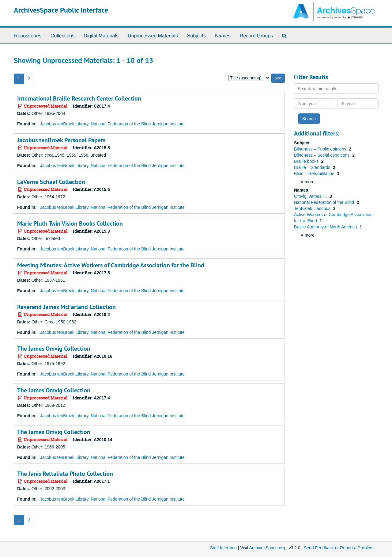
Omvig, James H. (311, 196)
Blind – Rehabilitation (315, 174)
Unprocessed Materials (153, 36)
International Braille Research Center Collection (79, 98)
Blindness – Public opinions (321, 149)
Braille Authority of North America (326, 227)
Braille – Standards (313, 167)
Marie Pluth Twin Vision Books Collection (70, 223)
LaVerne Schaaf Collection (51, 182)
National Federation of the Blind (325, 202)
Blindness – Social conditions (322, 155)
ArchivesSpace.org (267, 548)
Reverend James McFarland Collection (66, 307)
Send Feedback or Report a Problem (339, 548)
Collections (62, 36)
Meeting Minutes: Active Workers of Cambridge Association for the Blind (111, 265)
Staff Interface (223, 548)
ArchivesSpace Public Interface (61, 10)
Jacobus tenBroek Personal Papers (61, 140)
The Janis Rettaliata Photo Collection (65, 474)
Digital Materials (101, 36)
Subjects (196, 36)
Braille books (307, 161)
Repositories (28, 36)
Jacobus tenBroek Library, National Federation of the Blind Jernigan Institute (112, 124)
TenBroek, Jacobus (313, 208)
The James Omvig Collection (54, 349)
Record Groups (256, 36)
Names (223, 36)
